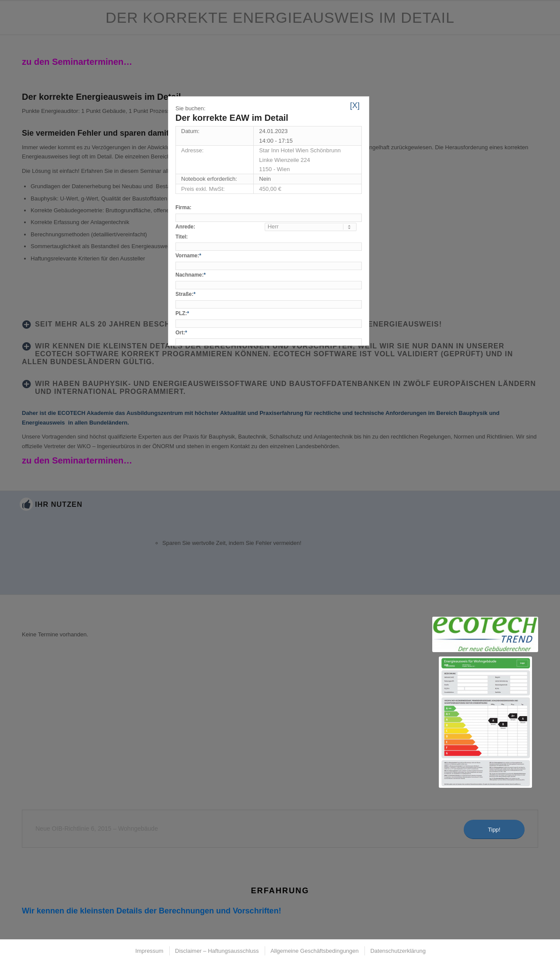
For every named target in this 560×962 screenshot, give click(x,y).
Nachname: (191, 275)
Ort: (181, 333)
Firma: (184, 207)
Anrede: (185, 227)
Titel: (182, 237)
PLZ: (182, 313)
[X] (355, 105)
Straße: (185, 294)
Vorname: (188, 256)
